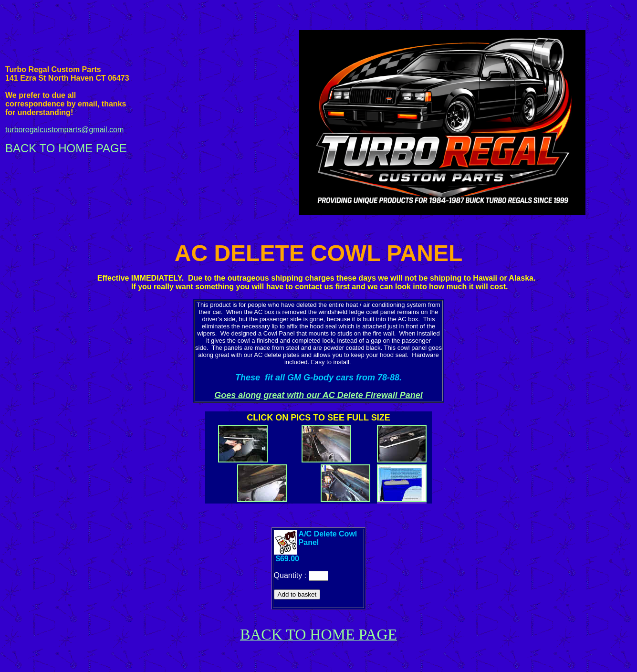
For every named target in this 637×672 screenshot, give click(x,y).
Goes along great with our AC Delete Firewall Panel (318, 395)
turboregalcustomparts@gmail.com (64, 130)
